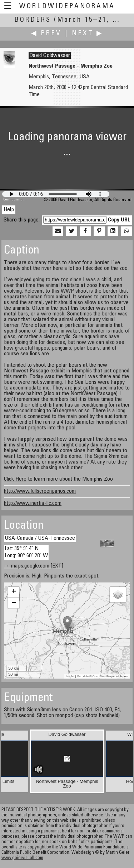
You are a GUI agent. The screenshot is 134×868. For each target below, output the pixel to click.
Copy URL (119, 220)
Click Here (15, 479)
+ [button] (14, 592)
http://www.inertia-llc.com (33, 503)
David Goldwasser (50, 56)
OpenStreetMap (102, 676)
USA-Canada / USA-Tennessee (40, 538)
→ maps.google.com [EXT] (34, 566)
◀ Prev (46, 34)
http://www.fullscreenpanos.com (40, 491)
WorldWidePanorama (67, 7)
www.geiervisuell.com (22, 858)
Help (9, 210)
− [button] (14, 603)
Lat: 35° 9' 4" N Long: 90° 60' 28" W (26, 552)
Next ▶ (88, 34)
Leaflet (70, 676)
